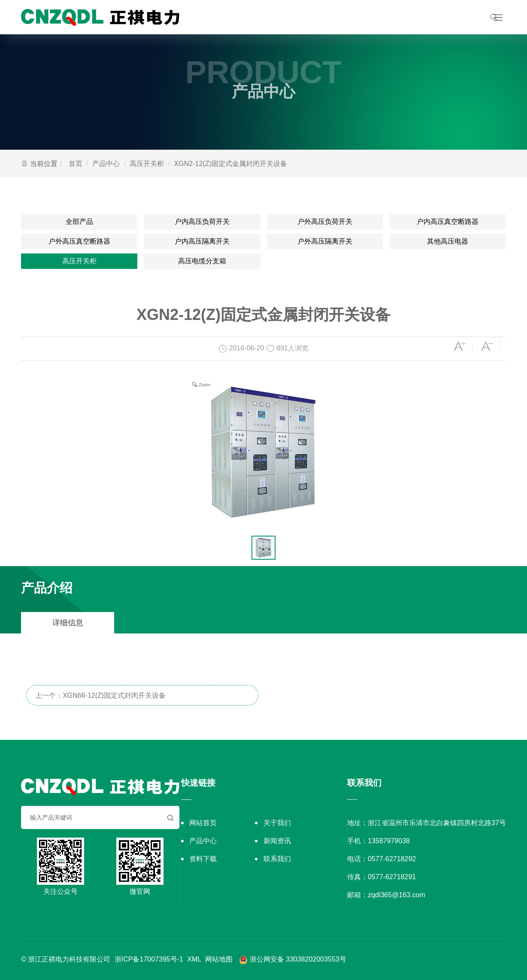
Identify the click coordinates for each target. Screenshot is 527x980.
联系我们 (277, 859)
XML (194, 959)
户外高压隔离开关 (325, 241)
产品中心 (106, 164)
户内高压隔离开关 (202, 241)
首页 (76, 164)
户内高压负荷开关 (202, 222)
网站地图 (219, 959)
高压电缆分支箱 (202, 261)
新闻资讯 (277, 841)
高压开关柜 (147, 164)
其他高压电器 (448, 241)
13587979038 (389, 841)
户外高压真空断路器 (79, 241)
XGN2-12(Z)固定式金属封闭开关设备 (231, 164)
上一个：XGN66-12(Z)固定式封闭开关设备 (100, 695)
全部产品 (79, 222)
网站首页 (203, 823)
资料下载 (203, 859)
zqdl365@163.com (397, 895)
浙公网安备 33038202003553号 (293, 959)
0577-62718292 (392, 859)
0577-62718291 (392, 877)
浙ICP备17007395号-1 (149, 959)
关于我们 (277, 823)
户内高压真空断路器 (448, 222)
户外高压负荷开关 (325, 222)
